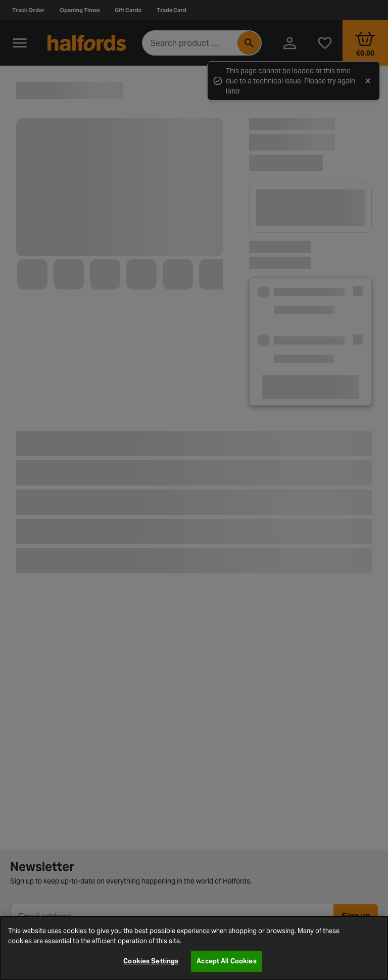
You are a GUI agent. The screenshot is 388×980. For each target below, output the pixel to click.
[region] (194, 948)
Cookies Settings (151, 961)
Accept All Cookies (226, 961)
